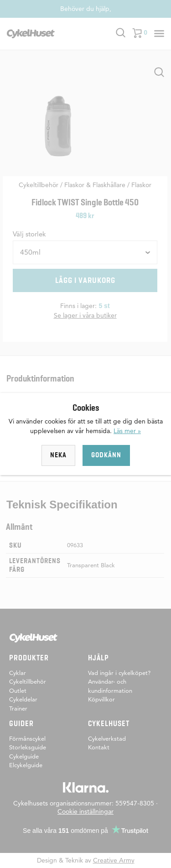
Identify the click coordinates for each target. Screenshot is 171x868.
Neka (58, 455)
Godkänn (106, 455)
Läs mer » (127, 431)
